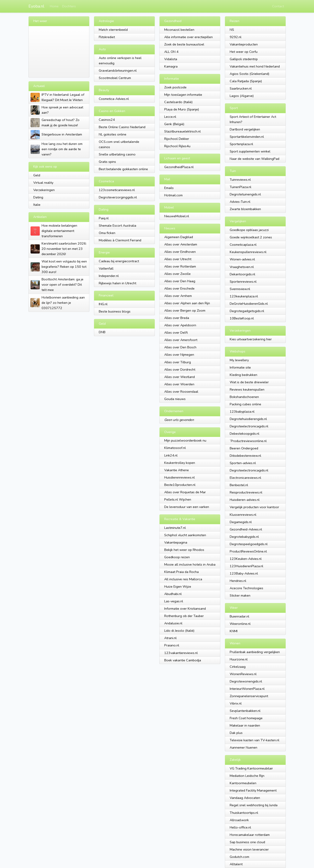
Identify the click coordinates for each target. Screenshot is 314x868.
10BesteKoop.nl (242, 318)
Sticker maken (240, 595)
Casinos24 (107, 120)
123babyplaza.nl (242, 411)
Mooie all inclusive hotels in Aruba (190, 564)
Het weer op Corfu (244, 52)
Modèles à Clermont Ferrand (120, 240)
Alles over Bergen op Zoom (185, 310)
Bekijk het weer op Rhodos (184, 550)
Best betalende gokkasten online (123, 169)
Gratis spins (107, 162)
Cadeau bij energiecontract (119, 261)
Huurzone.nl (239, 659)
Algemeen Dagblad (179, 237)
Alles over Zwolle (177, 274)
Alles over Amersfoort (181, 340)
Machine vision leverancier (249, 849)
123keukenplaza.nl (244, 296)
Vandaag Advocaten (245, 798)
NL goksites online (113, 134)
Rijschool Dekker (177, 139)
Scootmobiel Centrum (115, 78)
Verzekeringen (44, 190)
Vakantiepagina (176, 542)
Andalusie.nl (173, 623)
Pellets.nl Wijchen (178, 499)
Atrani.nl (170, 638)
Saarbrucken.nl (241, 88)
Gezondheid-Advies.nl (246, 529)
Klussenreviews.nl (243, 515)
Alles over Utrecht (178, 259)
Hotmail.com (173, 195)
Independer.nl (109, 276)
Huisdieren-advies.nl (245, 500)
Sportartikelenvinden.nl (247, 137)
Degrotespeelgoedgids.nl (249, 544)
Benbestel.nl (239, 485)
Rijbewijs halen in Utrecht (117, 283)
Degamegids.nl (241, 522)
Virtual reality (43, 183)
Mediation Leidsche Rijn (247, 776)
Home (54, 6)
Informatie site (240, 367)
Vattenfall (106, 268)
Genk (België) (174, 124)
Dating (38, 197)
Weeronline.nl (240, 624)
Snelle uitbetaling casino (117, 154)
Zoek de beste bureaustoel (184, 44)
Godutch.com (239, 857)
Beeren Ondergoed (244, 448)
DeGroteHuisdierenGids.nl (249, 304)
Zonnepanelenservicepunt (249, 696)
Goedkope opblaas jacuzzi (249, 230)
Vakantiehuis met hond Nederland (255, 66)
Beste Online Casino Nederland (122, 127)
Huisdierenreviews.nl (180, 477)
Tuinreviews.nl (240, 180)
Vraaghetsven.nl (242, 267)
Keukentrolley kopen (180, 463)
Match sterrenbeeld (113, 30)
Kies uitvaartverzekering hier (251, 339)
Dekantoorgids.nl (242, 274)
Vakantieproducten (244, 44)
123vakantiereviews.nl (181, 653)
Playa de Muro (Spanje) (182, 109)
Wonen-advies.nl (242, 259)
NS (232, 30)
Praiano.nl (172, 645)
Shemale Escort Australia (117, 225)
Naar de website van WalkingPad (255, 159)
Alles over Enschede (179, 288)
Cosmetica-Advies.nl (114, 99)
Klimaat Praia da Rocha (181, 572)
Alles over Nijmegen (179, 355)
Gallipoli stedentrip (244, 59)
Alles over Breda (177, 318)
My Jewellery (239, 360)
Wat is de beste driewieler (249, 382)
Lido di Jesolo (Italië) (179, 631)
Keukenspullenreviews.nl (248, 252)
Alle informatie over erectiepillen (188, 37)
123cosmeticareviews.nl (117, 190)
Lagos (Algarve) (242, 96)
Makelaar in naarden (245, 725)
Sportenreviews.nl (243, 282)
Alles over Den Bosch (180, 347)
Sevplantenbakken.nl (245, 711)
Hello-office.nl (240, 827)
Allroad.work (239, 820)
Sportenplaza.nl (241, 144)
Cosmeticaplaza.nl (243, 245)
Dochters (69, 6)
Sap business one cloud (247, 842)
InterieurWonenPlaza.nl (247, 689)
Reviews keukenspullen (247, 389)
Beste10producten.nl (180, 485)
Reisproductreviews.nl (246, 492)
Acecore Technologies (246, 588)
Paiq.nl (104, 218)
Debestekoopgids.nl (245, 434)
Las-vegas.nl (174, 601)
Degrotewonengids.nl (246, 681)
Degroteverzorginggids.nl (118, 197)
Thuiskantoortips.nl (244, 813)
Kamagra (171, 66)
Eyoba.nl (36, 6)
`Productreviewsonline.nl (248, 441)
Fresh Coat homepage (246, 718)
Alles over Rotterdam (180, 266)
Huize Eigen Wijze (178, 586)
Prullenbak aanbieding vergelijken (255, 652)
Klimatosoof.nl (175, 448)
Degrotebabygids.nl (244, 537)
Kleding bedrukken (243, 375)
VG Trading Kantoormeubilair (251, 768)
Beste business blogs (115, 311)
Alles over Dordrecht (180, 369)
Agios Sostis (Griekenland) (249, 74)
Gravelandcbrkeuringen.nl (118, 70)
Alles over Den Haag (180, 281)
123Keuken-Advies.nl (246, 559)
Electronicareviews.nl (245, 478)
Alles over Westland (180, 377)
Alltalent (236, 864)
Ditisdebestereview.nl (245, 456)
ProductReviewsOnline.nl (248, 551)
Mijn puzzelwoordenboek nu (185, 440)
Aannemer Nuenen (243, 747)
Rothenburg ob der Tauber (184, 616)
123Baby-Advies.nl (244, 573)
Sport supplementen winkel (250, 151)
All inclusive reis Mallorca (183, 579)
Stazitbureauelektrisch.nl (182, 131)
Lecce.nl (170, 117)
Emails (169, 188)
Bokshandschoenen (244, 397)
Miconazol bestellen (179, 30)
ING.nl (103, 304)
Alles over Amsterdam (181, 244)
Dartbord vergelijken (245, 129)
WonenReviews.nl (243, 674)
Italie (37, 205)
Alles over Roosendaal (181, 392)
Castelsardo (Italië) (178, 102)
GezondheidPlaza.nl (179, 167)
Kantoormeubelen (243, 783)
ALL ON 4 (171, 52)
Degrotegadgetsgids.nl (247, 311)
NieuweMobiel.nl (177, 216)
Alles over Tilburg (178, 362)
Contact (278, 6)
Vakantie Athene (177, 470)
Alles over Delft (176, 333)
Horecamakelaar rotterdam (250, 835)
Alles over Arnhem (178, 296)
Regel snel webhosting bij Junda (254, 805)
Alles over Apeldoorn (180, 325)
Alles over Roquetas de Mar (185, 492)
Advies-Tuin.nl (240, 202)
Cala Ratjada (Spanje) (246, 81)
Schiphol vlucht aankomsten (185, 535)
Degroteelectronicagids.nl (249, 426)
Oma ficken (107, 233)
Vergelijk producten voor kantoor (254, 507)
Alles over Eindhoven (180, 252)
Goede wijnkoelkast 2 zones (251, 237)
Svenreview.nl (240, 289)
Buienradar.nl (239, 616)
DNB (102, 332)
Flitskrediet (107, 37)
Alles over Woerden (179, 384)
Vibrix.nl (236, 703)
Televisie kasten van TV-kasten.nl (255, 740)
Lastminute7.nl (175, 528)
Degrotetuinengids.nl (245, 194)
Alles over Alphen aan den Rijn (187, 303)
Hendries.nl (238, 581)
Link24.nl (171, 455)
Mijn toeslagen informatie (183, 95)
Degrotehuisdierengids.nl (248, 419)
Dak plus (236, 733)
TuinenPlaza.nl (240, 187)
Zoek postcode (175, 87)
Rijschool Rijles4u (177, 146)
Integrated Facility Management (253, 790)
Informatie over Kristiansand (185, 609)
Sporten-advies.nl (243, 463)
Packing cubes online (245, 404)
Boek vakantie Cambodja (183, 660)
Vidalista (171, 59)
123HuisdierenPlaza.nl (246, 566)
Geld (37, 175)
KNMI (234, 631)
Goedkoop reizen (177, 557)
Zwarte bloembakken (245, 209)
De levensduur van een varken (187, 507)
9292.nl (236, 37)
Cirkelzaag (238, 667)
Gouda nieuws (175, 399)
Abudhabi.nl (173, 594)
